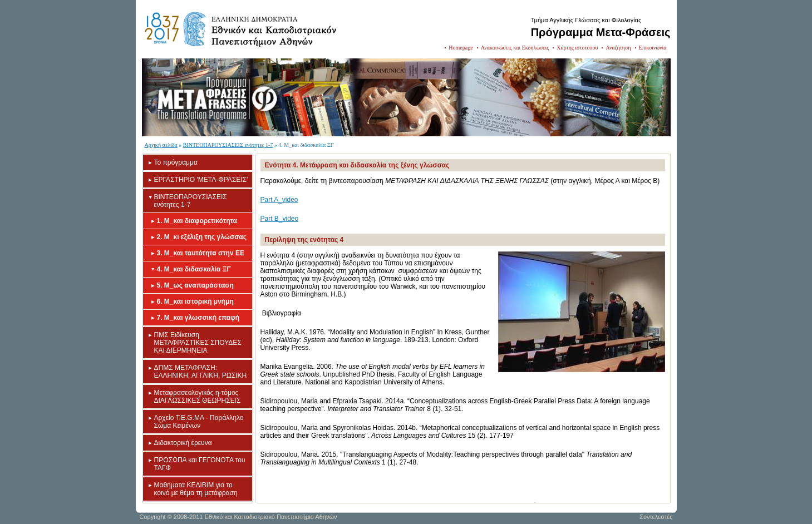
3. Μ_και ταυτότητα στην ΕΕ (201, 253)
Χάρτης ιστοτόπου (577, 48)
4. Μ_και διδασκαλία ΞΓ (194, 269)
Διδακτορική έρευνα (183, 443)
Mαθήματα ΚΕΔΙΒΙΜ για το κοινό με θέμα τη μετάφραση (196, 489)
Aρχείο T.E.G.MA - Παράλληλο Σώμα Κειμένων (199, 422)
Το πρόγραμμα (176, 162)
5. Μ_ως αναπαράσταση (195, 285)
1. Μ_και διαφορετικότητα (197, 221)
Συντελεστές (656, 517)
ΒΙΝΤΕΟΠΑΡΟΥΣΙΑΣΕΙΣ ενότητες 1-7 (228, 145)
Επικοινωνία (653, 48)
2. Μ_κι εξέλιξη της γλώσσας (202, 237)
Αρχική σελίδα (161, 145)
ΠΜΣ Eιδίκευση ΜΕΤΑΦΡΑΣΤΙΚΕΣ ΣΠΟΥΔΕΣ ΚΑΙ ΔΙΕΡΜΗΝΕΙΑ (198, 343)
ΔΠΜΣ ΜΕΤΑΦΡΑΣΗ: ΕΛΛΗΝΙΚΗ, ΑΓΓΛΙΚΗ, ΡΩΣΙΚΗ (201, 372)
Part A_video (279, 200)
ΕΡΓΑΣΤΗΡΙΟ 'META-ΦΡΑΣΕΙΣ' (201, 180)
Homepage (461, 48)
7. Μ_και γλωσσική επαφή (198, 318)
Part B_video (280, 219)
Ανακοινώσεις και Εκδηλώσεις (515, 48)
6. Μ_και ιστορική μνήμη (195, 301)
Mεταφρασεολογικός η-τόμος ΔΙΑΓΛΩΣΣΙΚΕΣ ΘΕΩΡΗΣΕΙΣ (198, 397)
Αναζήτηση (618, 48)
